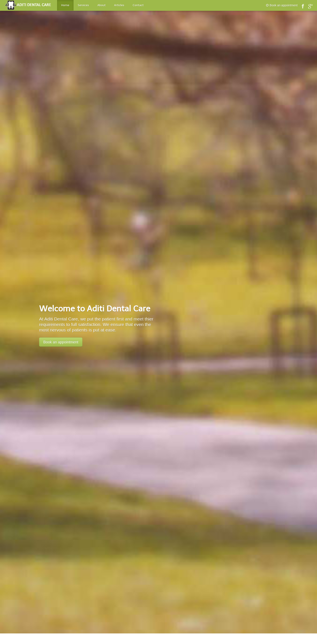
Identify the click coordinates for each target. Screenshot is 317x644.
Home (65, 5)
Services (83, 5)
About (102, 5)
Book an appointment (282, 5)
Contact (138, 5)
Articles (119, 5)
